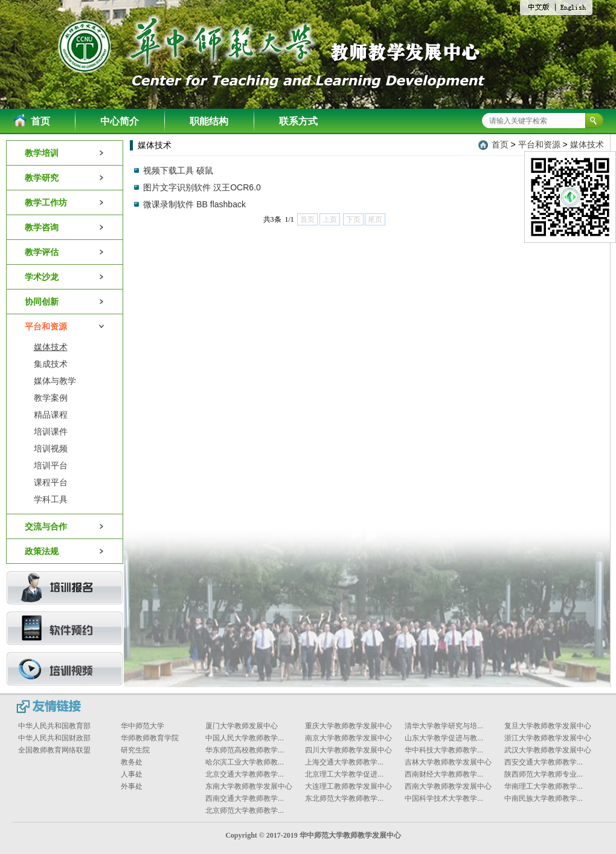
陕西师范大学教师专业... (544, 774)
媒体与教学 (55, 381)
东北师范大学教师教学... (344, 798)
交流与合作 (65, 526)
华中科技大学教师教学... (444, 750)
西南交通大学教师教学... (245, 798)
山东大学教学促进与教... (444, 738)
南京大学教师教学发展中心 (348, 738)
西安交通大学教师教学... (544, 762)
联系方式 (298, 121)
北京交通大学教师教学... (245, 774)
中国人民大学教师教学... (245, 738)
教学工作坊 (65, 202)
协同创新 (65, 302)
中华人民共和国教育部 (54, 726)
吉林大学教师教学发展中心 (448, 762)
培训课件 (51, 432)
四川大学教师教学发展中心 (348, 750)
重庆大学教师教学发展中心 (348, 726)
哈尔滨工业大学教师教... (245, 762)
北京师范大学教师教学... (245, 810)
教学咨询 (65, 227)
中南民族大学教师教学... (544, 798)
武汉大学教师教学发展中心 (548, 750)
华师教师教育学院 (150, 738)
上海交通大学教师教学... (344, 762)
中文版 (542, 9)
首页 (40, 121)
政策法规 (65, 551)
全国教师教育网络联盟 (54, 750)
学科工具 (51, 499)
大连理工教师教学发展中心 (348, 786)
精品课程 (51, 415)
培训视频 (51, 448)
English (574, 8)
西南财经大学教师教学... (444, 774)
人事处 (132, 774)
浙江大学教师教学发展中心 (548, 738)
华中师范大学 (143, 726)
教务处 (132, 762)
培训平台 (51, 465)
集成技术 (51, 364)
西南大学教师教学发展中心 (448, 786)
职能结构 (209, 121)
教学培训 (65, 153)
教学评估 (65, 252)
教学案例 (51, 398)
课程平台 (51, 482)
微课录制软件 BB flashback (194, 204)
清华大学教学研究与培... (444, 726)
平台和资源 (65, 326)
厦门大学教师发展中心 (242, 726)
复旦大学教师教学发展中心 (548, 726)
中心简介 (120, 121)
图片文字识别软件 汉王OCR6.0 (202, 187)
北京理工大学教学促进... (344, 774)
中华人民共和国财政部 (54, 738)
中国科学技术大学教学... (444, 798)
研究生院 (135, 750)
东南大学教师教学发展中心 (249, 786)
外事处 (132, 786)
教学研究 (65, 178)
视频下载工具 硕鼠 (178, 170)
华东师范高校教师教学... (245, 750)
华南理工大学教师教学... (544, 786)
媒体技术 (51, 347)
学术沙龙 (65, 277)
